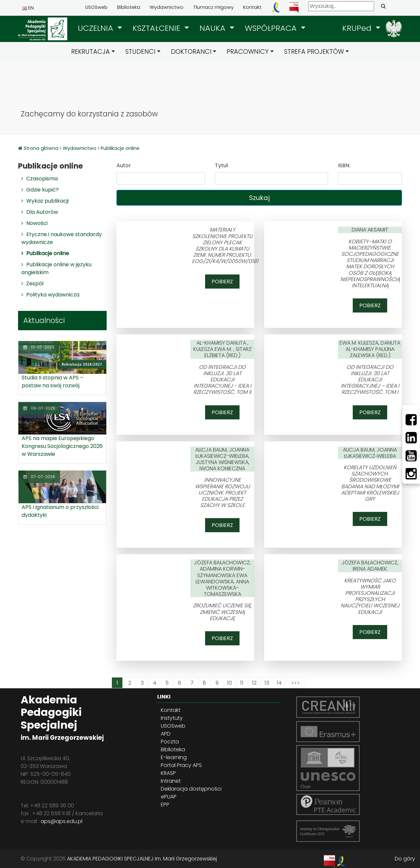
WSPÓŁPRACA (272, 28)
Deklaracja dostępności (191, 789)
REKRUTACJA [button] (91, 52)
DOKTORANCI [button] (191, 52)
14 (279, 683)
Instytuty (172, 718)
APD (166, 734)
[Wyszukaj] (341, 6)
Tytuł (221, 165)
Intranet (171, 781)
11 (242, 683)
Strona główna (42, 148)
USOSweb (96, 7)
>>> (295, 683)
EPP (165, 805)
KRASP (168, 773)
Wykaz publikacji (47, 201)
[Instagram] (411, 474)
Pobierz (222, 282)
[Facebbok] (411, 420)
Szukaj (259, 198)
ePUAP (169, 797)
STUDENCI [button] (140, 52)
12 (254, 683)
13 (267, 683)
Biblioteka (129, 7)
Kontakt (252, 7)
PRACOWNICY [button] (248, 52)
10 (230, 683)
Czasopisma (42, 179)
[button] (100, 28)
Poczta (170, 742)
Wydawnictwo (167, 7)
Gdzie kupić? (42, 190)
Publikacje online (120, 148)
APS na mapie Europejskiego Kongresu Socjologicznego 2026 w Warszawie (62, 446)
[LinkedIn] (411, 438)
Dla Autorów (42, 212)
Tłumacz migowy (213, 7)
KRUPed (358, 28)
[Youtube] (411, 456)
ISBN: (344, 165)
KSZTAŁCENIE (157, 28)
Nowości (37, 223)
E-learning (174, 757)
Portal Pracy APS (181, 765)
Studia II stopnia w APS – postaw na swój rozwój (52, 382)
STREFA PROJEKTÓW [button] (314, 52)
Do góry (405, 859)
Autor (124, 165)
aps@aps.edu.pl (62, 821)
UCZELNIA (97, 28)
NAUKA (214, 28)
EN (28, 8)
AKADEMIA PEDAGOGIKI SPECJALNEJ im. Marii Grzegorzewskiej (142, 859)
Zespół (35, 283)
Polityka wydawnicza (53, 295)
